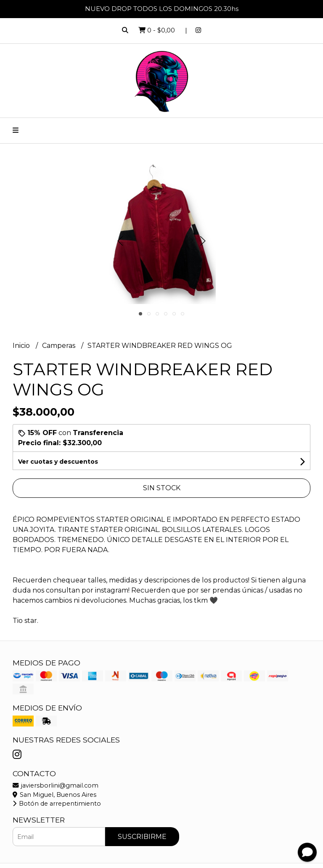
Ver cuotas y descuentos (58, 462)
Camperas (60, 346)
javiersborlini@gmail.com (56, 785)
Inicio (22, 346)
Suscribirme (142, 837)
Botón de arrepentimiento (57, 804)
